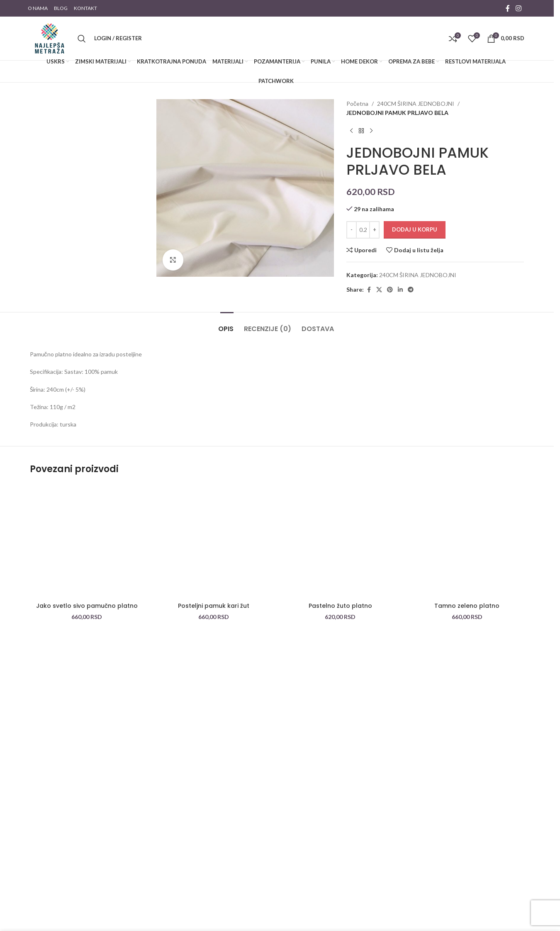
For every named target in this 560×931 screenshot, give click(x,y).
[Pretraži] (82, 39)
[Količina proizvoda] (363, 230)
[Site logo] (50, 38)
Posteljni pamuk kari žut (214, 606)
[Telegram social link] (411, 290)
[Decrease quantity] (352, 230)
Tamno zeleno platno (467, 606)
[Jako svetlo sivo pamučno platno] (87, 541)
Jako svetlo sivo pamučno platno (87, 606)
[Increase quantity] (374, 230)
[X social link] (379, 290)
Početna (357, 104)
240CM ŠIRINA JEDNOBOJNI (416, 104)
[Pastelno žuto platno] (341, 541)
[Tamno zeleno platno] (467, 541)
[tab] (227, 325)
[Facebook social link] (508, 8)
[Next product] (371, 131)
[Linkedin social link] (400, 290)
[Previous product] (351, 131)
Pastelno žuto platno (340, 606)
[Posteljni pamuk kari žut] (214, 541)
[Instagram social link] (518, 8)
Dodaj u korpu (415, 229)
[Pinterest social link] (390, 290)
